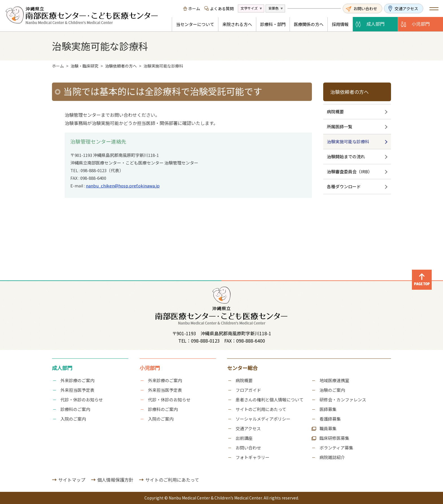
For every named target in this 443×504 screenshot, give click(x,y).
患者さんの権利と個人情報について (270, 400)
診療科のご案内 (75, 409)
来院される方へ (237, 24)
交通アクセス (406, 8)
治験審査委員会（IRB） (349, 171)
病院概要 (335, 112)
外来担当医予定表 (77, 390)
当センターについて (195, 24)
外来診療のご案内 (77, 380)
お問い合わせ (365, 8)
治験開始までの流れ (346, 156)
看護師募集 (330, 419)
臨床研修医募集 (334, 438)
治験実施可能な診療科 (348, 141)
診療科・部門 (273, 24)
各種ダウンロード (344, 186)
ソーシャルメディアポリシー (263, 419)
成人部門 (375, 24)
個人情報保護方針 (115, 480)
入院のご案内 (73, 419)
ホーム (194, 8)
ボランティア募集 (336, 448)
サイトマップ (72, 480)
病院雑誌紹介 (332, 457)
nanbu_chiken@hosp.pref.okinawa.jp (123, 186)
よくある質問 (222, 8)
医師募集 (328, 409)
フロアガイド (248, 390)
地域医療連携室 (334, 380)
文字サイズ (249, 8)
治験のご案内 (332, 390)
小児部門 (421, 24)
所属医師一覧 (340, 126)
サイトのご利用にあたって (261, 409)
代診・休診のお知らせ (82, 400)
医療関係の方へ (309, 24)
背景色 (273, 8)
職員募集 (328, 428)
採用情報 (340, 24)
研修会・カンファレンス (343, 400)
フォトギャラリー (253, 457)
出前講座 (244, 438)
